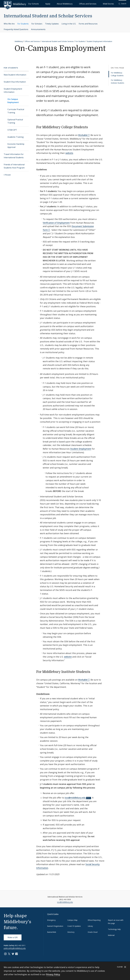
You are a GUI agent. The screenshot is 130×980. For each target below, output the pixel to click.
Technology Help (114, 929)
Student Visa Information (15, 82)
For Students (23, 24)
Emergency (51, 920)
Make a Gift (13, 937)
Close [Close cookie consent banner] (122, 967)
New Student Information (15, 75)
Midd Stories (111, 4)
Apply (67, 4)
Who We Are (9, 24)
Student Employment (81, 449)
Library (90, 926)
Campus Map (72, 920)
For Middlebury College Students (117, 74)
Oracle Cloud (93, 932)
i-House (7, 175)
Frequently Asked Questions (16, 29)
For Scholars (37, 24)
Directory (71, 932)
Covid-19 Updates (74, 926)
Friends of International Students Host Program (14, 166)
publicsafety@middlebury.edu (15, 948)
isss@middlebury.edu (75, 798)
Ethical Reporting (94, 920)
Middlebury (19, 41)
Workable (83, 135)
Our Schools (58, 4)
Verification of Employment (56, 223)
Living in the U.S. (69, 24)
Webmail (111, 935)
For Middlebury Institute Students (118, 82)
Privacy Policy (53, 974)
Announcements (38, 29)
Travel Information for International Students (14, 156)
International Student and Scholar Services (48, 16)
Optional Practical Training (15, 121)
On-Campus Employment (13, 101)
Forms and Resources (88, 24)
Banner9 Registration (55, 926)
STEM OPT (12, 130)
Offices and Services (96, 4)
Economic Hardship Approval (16, 146)
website (69, 153)
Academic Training (16, 137)
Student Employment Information (99, 41)
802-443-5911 (20, 945)
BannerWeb (52, 932)
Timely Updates (52, 24)
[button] (122, 4)
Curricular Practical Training (16, 111)
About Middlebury (79, 4)
